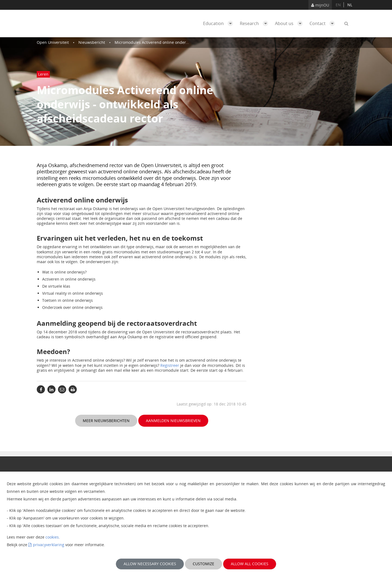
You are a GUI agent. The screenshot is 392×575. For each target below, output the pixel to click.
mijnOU (320, 5)
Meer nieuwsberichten (106, 421)
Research (255, 23)
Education (219, 23)
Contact (324, 23)
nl (350, 5)
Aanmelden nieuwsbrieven (173, 421)
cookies (52, 537)
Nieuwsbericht (92, 42)
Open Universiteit (53, 42)
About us (290, 23)
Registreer (170, 365)
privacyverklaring (49, 545)
